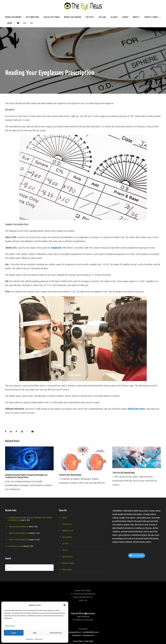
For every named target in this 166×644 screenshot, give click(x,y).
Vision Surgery (67, 570)
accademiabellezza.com (91, 632)
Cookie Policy (30, 639)
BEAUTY (136, 17)
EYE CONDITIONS (32, 17)
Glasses (65, 550)
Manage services (10, 626)
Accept (14, 633)
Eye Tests (65, 544)
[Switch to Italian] (25, 24)
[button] (64, 605)
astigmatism (56, 248)
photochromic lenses (136, 409)
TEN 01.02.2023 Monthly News (124, 473)
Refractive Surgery (68, 563)
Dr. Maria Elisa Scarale (16, 546)
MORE (10, 23)
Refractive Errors (68, 557)
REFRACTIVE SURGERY (73, 17)
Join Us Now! (136, 556)
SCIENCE (125, 17)
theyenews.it (77, 635)
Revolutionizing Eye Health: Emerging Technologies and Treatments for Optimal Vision (26, 476)
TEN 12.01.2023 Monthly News (19, 540)
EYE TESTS (90, 17)
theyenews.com (88, 635)
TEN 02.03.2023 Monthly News (70, 475)
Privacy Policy (39, 639)
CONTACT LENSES (151, 17)
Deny (35, 633)
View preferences (56, 633)
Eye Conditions (67, 537)
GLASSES (114, 17)
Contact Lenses (67, 524)
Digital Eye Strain (68, 531)
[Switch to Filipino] (18, 24)
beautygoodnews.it (74, 632)
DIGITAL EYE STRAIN (52, 17)
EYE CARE (102, 17)
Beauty (65, 518)
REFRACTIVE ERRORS (13, 17)
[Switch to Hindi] (32, 24)
